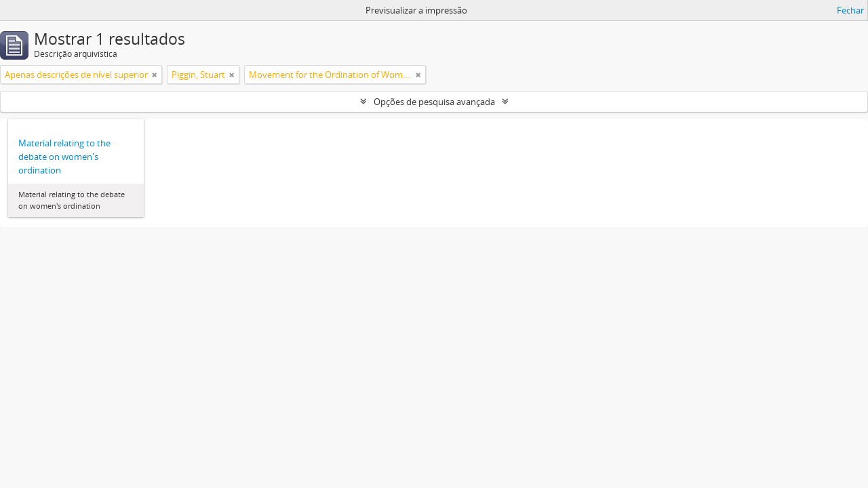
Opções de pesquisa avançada (434, 102)
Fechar (850, 10)
